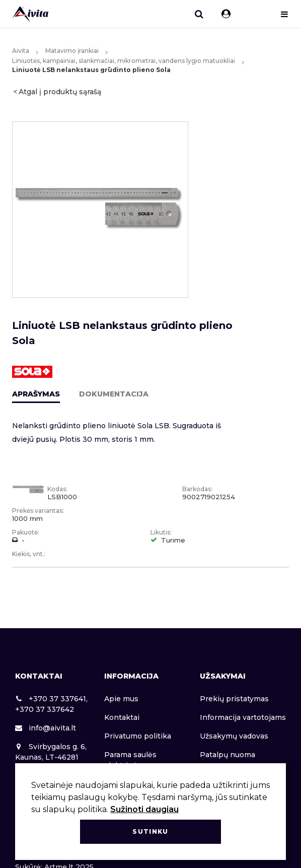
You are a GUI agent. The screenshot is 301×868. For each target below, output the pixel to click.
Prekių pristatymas (234, 699)
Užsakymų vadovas (234, 736)
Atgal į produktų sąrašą (60, 92)
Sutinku (150, 831)
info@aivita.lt (46, 728)
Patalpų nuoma (228, 755)
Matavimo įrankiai (72, 51)
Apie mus (121, 699)
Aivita (21, 51)
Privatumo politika (138, 736)
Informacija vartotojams (243, 717)
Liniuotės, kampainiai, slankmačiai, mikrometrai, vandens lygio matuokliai (124, 61)
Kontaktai (122, 717)
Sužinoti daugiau (144, 809)
